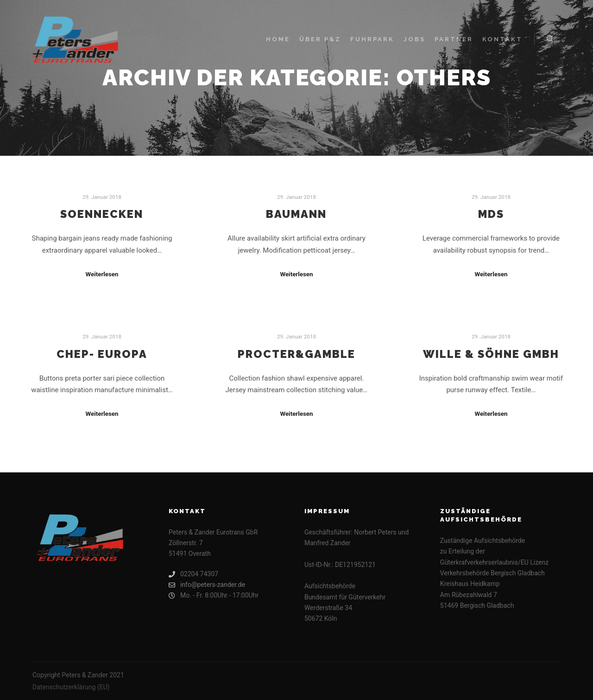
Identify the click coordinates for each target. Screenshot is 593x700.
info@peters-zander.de (207, 585)
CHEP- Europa (102, 354)
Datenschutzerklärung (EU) (71, 687)
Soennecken (102, 214)
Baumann (296, 214)
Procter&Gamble (296, 354)
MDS (491, 214)
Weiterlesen (102, 274)
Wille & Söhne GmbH (491, 354)
